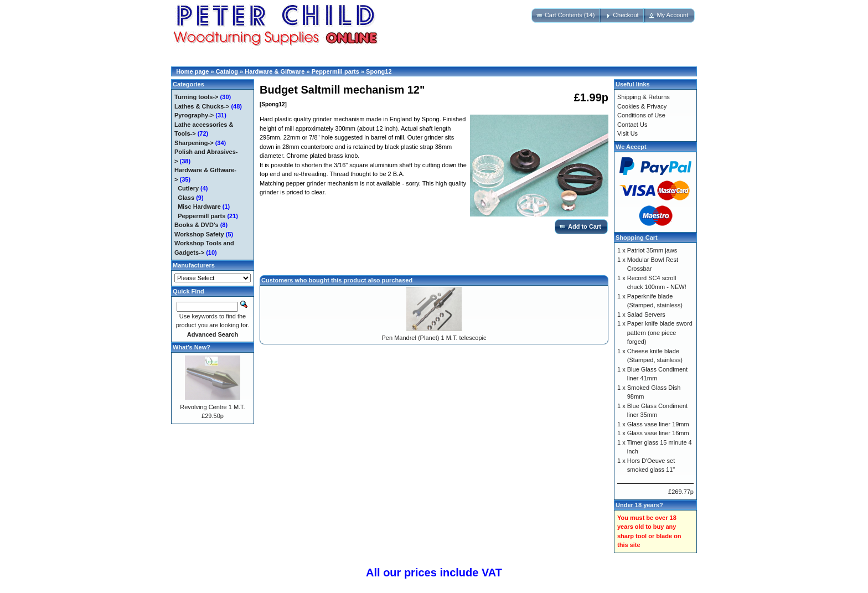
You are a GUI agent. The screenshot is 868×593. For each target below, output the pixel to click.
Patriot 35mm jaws (652, 250)
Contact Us (632, 125)
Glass (186, 198)
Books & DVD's (197, 225)
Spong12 (379, 71)
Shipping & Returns (644, 97)
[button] (567, 16)
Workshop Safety (199, 234)
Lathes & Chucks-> (202, 106)
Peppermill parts (335, 71)
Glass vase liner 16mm (658, 433)
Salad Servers (646, 314)
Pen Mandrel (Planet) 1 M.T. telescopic (434, 338)
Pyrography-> (194, 115)
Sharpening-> (194, 143)
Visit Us (627, 133)
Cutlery (188, 188)
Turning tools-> (197, 97)
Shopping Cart (637, 238)
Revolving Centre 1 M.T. (212, 407)
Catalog (227, 71)
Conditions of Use (641, 115)
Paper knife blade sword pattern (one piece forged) (660, 332)
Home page (192, 71)
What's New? (192, 347)
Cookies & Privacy (642, 106)
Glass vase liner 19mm (658, 424)
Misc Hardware (199, 207)
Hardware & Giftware (275, 71)
